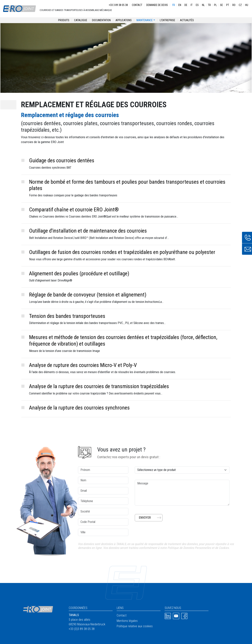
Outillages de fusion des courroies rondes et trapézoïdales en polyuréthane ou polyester (122, 252)
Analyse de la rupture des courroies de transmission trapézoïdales (99, 386)
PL (215, 5)
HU (247, 5)
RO (234, 5)
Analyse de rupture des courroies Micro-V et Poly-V (83, 365)
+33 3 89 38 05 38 (118, 5)
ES (197, 5)
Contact (137, 5)
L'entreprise (167, 20)
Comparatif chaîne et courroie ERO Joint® (74, 210)
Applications (124, 20)
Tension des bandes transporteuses (67, 316)
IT (192, 5)
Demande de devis (157, 5)
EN (180, 5)
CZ (240, 5)
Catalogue (81, 20)
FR (174, 5)
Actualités (187, 20)
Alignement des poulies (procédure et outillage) (79, 273)
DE (186, 5)
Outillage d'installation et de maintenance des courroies (88, 231)
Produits (64, 20)
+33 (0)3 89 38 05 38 (82, 629)
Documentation (101, 20)
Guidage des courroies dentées (62, 160)
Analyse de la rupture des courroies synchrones (79, 408)
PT (228, 5)
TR (209, 5)
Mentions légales (127, 621)
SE (221, 5)
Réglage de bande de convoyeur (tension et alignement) (88, 295)
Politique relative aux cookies (135, 626)
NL (203, 5)
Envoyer (145, 518)
